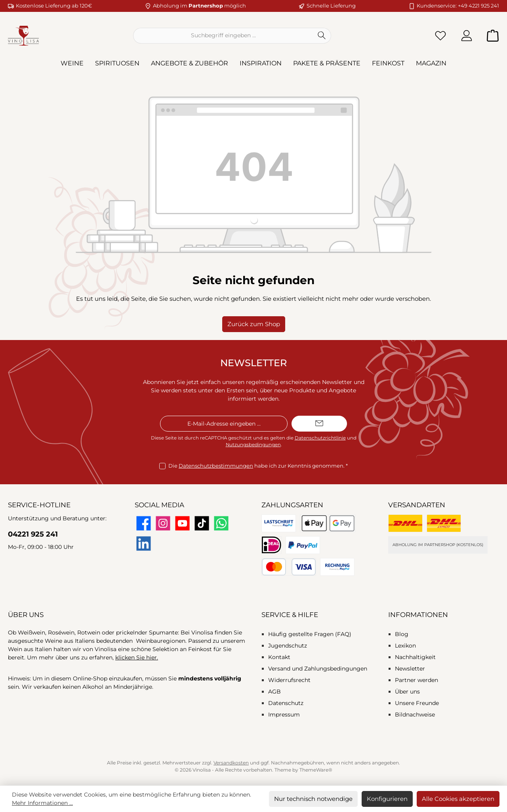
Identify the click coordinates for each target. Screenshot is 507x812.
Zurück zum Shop (254, 324)
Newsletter (410, 669)
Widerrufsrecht (289, 680)
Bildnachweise (415, 715)
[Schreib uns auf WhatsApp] (221, 523)
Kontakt (279, 657)
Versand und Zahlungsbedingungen (318, 669)
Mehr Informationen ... (42, 803)
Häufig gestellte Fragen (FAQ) (310, 634)
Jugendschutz (288, 646)
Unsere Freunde (417, 703)
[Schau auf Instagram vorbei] (163, 523)
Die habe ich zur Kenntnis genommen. (258, 466)
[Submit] (319, 424)
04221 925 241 (33, 534)
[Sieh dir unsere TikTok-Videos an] (202, 523)
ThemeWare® (316, 770)
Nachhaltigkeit (415, 657)
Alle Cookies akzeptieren (458, 799)
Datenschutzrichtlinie (320, 438)
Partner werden (416, 680)
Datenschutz (286, 703)
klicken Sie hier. (137, 657)
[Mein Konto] (467, 35)
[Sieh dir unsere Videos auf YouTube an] (182, 523)
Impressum (284, 715)
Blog (402, 634)
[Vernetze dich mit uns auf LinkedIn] (144, 544)
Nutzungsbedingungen (253, 445)
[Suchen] (322, 36)
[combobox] (223, 36)
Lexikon (405, 646)
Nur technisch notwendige (313, 799)
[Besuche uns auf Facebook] (144, 523)
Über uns (407, 692)
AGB (274, 692)
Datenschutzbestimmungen (216, 466)
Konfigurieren (387, 799)
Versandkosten (231, 763)
